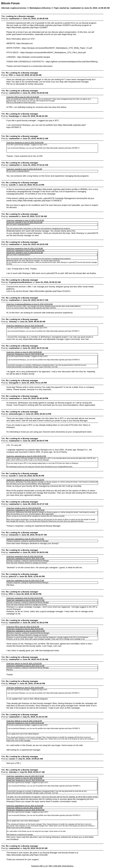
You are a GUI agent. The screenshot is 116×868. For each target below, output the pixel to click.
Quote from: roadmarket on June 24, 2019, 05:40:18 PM (25, 480)
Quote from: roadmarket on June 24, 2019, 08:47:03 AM (25, 776)
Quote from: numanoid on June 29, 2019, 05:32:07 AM (25, 556)
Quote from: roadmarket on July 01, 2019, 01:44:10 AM (25, 806)
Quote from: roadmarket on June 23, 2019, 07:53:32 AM (25, 220)
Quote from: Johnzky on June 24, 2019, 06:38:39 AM (24, 352)
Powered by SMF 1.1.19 (39, 866)
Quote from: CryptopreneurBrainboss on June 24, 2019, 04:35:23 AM (29, 304)
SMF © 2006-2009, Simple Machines (61, 866)
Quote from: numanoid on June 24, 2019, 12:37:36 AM (25, 248)
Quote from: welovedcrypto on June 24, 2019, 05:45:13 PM (26, 456)
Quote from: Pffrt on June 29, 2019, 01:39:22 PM (23, 627)
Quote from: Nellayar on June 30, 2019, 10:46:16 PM (24, 721)
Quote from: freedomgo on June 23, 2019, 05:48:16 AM (25, 143)
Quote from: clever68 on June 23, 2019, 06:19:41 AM (24, 169)
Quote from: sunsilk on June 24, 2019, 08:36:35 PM (24, 508)
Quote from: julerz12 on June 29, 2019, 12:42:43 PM (24, 663)
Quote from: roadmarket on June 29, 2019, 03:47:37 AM (25, 539)
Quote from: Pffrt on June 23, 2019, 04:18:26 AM (23, 97)
